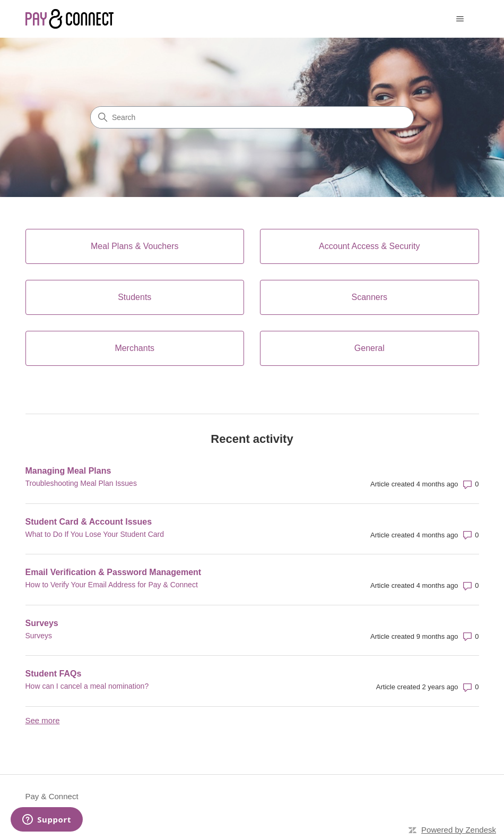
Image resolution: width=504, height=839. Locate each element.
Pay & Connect (52, 796)
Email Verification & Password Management (114, 572)
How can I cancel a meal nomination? (87, 686)
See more (43, 720)
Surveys (42, 623)
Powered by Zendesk (459, 830)
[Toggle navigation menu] (460, 19)
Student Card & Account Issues (89, 522)
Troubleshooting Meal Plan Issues (81, 483)
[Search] (252, 117)
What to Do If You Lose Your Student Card (95, 534)
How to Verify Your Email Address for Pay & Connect (112, 585)
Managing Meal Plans (68, 471)
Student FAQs (54, 674)
